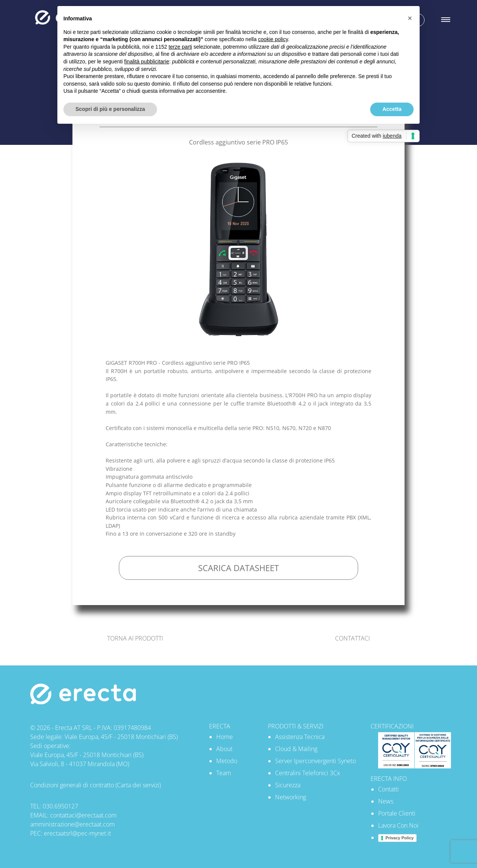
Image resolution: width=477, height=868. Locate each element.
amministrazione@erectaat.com (72, 824)
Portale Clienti (397, 813)
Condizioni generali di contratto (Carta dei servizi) (95, 785)
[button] (410, 18)
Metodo (227, 761)
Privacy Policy (400, 838)
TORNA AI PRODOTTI (135, 638)
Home (225, 737)
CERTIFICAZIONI (392, 726)
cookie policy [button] (273, 39)
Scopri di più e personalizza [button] (110, 109)
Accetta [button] (392, 109)
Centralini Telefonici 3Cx (308, 773)
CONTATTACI (352, 638)
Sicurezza (288, 785)
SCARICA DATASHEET (238, 568)
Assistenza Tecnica (300, 737)
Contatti (389, 789)
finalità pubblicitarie (147, 61)
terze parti (180, 47)
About (224, 749)
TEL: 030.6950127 (54, 806)
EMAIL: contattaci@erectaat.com (73, 815)
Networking (291, 797)
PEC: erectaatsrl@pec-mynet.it (71, 833)
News (386, 801)
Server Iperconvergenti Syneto (315, 761)
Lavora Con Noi (398, 825)
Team (224, 773)
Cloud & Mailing (296, 749)
